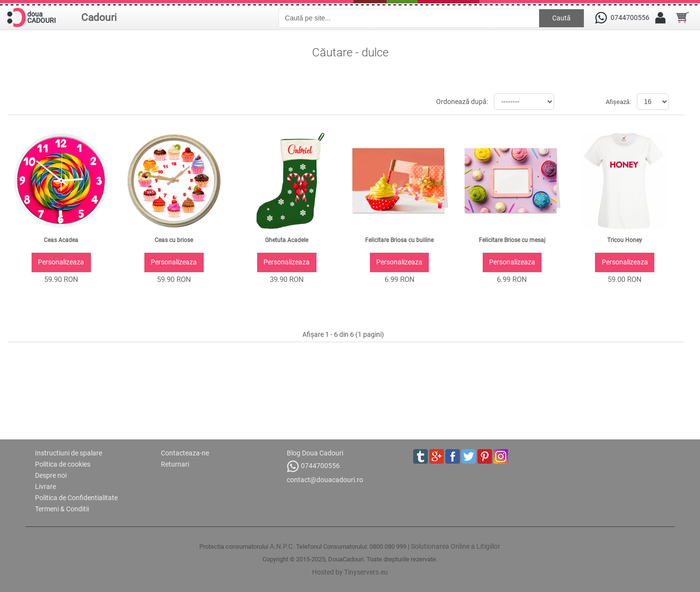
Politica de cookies (63, 464)
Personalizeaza (61, 262)
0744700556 (313, 466)
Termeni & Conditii (62, 509)
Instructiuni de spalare (69, 453)
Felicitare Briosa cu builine (399, 240)
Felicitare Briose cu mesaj (512, 240)
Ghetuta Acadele (287, 240)
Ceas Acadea (61, 240)
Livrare (45, 487)
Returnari (175, 464)
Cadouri (99, 17)
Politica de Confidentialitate (76, 498)
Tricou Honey (625, 240)
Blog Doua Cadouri (315, 453)
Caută (561, 18)
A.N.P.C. (282, 546)
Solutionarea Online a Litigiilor (455, 546)
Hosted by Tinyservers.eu (350, 572)
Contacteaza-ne (185, 453)
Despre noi (51, 475)
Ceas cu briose (174, 240)
